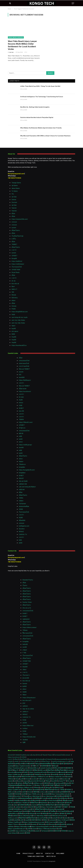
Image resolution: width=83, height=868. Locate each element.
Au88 (21, 400)
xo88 (31, 800)
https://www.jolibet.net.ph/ (60, 794)
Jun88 (71, 811)
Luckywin (52, 820)
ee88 (47, 811)
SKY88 (64, 768)
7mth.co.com (13, 818)
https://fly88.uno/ (14, 774)
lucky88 (55, 798)
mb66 (24, 792)
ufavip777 (62, 781)
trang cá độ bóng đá (22, 831)
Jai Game (15, 185)
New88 (38, 807)
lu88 (71, 798)
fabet (13, 326)
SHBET (21, 408)
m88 (20, 436)
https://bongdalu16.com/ (27, 470)
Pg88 (46, 785)
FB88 (63, 814)
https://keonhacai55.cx (19, 345)
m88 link (22, 490)
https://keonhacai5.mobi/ (38, 772)
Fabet (72, 792)
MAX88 (66, 805)
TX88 (16, 800)
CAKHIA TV (23, 534)
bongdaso (22, 473)
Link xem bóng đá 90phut (27, 487)
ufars (34, 755)
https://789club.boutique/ (47, 829)
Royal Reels (16, 272)
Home (17, 853)
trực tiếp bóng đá (35, 796)
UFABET (14, 256)
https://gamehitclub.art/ (17, 829)
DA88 (58, 796)
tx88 (61, 798)
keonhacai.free (54, 772)
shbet (13, 300)
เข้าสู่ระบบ (22, 428)
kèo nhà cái (15, 284)
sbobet (52, 809)
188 (13, 292)
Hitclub (14, 306)
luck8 (21, 439)
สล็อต (13, 214)
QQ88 (24, 692)
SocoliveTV (18, 796)
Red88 (10, 794)
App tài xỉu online (28, 709)
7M (33, 766)
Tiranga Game (16, 183)
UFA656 (23, 761)
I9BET (50, 766)
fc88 (21, 405)
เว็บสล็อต (53, 811)
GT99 (53, 787)
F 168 (24, 653)
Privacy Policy (28, 853)
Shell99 (25, 667)
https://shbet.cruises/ (29, 627)
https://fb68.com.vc (34, 794)
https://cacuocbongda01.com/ (42, 827)
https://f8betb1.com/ (26, 422)
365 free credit (51, 822)
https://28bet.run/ (26, 787)
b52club (32, 814)
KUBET (37, 766)
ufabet (21, 501)
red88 (10, 800)
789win (25, 630)
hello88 (25, 644)
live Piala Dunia (51, 800)
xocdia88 (46, 794)
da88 (49, 798)
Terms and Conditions (35, 856)
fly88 (23, 755)
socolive (34, 779)
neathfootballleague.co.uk (61, 761)
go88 (22, 779)
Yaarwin (14, 208)
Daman (14, 200)
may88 (43, 800)
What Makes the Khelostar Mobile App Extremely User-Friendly (41, 128)
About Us (39, 853)
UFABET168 (27, 661)
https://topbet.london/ (23, 766)
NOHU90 (59, 805)
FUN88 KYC (29, 770)
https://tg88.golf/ (16, 822)
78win (44, 755)
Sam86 (54, 774)
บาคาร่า (14, 250)
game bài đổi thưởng (36, 759)
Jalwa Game (16, 188)
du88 (63, 796)
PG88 (14, 309)
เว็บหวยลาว (26, 675)
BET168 (31, 811)
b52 (24, 703)
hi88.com (11, 792)
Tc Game (15, 191)
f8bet (24, 695)
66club (14, 295)
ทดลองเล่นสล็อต (24, 506)
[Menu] (73, 3)
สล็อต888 (22, 520)
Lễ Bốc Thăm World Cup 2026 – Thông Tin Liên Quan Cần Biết (40, 86)
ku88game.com (24, 526)
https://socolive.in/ (25, 391)
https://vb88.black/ (18, 264)
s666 (42, 790)
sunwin (14, 228)
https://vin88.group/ (25, 445)
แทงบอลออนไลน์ (24, 361)
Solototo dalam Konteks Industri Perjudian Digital (37, 117)
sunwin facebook (46, 768)
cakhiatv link (23, 484)
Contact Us (50, 853)
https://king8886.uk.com (20, 312)
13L (13, 194)
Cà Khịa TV (61, 822)
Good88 (54, 781)
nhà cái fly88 (23, 481)
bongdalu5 (59, 809)
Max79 (16, 770)
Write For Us (52, 856)
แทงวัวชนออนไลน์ (49, 759)
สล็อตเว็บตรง (16, 230)
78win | (50, 755)
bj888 (25, 686)
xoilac (43, 774)
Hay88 (14, 337)
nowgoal (26, 781)
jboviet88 (26, 678)
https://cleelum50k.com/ (20, 219)
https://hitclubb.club (29, 737)
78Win (21, 498)
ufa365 (11, 761)
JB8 (62, 764)
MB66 (36, 792)
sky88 (49, 792)
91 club (44, 798)
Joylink (48, 774)
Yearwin (14, 211)
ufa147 (69, 759)
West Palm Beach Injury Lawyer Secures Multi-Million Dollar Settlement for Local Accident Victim (22, 45)
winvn (21, 442)
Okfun (39, 755)
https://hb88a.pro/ (25, 380)
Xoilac (24, 785)
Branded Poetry (28, 580)
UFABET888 (16, 270)
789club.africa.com (59, 816)
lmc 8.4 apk (12, 803)
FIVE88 (69, 790)
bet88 (27, 764)
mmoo (21, 403)
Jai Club (14, 197)
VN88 (21, 509)
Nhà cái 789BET (24, 369)
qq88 (16, 764)
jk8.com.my (69, 770)
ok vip (13, 281)
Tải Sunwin (22, 504)
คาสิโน (14, 239)
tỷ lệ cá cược (46, 779)
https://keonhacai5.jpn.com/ (18, 768)
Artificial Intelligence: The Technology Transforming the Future (42, 97)
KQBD (21, 518)
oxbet (67, 783)
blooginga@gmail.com (16, 174)
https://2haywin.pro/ (29, 698)
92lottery (15, 298)
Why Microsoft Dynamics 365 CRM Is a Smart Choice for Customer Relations (45, 136)
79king (37, 764)
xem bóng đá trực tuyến (20, 317)
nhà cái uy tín (56, 779)
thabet (21, 461)
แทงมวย (28, 755)
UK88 (52, 831)
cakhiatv (25, 706)
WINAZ (21, 532)
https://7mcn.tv (14, 824)
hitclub (28, 779)
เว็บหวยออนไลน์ (17, 267)
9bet (13, 286)
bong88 (17, 777)
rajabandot (26, 619)
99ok (46, 809)
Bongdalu (19, 772)
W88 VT (14, 289)
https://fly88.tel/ (24, 803)
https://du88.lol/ (17, 261)
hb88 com (42, 770)
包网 (24, 742)
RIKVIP (21, 478)
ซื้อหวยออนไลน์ (27, 633)
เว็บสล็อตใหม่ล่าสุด (17, 236)
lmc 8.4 (22, 809)
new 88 (21, 411)
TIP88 (62, 790)
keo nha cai (42, 792)
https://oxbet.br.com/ (58, 777)
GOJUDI (11, 755)
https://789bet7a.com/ (41, 777)
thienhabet (44, 803)
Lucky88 (25, 774)
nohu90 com (40, 811)
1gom (20, 781)
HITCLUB (16, 798)
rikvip (17, 779)
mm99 (25, 647)
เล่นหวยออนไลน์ (24, 363)
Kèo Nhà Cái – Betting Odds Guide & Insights (35, 107)
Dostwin (14, 202)
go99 (21, 764)
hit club (21, 397)
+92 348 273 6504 (15, 178)
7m (39, 779)
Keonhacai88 (60, 783)
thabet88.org (34, 768)
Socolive (12, 772)
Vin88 (10, 798)
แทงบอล (14, 222)
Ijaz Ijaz (12, 52)
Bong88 (14, 258)
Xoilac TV (31, 785)
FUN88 (17, 755)
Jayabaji (25, 740)
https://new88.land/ (15, 811)
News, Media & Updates (16, 37)
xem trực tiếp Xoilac (18, 320)
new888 (22, 377)
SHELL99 (57, 768)
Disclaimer (61, 853)
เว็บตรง (25, 585)
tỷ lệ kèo (34, 805)
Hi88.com (51, 814)
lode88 (21, 800)
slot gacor (15, 331)
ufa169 (17, 761)
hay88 (14, 328)
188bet (11, 777)
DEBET (70, 768)
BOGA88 (17, 794)
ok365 (32, 807)
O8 (33, 809)
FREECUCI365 (26, 777)
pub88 (37, 800)
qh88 (58, 824)
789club (11, 779)
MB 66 (21, 433)
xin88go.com (38, 783)
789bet (25, 734)
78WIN (21, 419)
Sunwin (25, 684)
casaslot (22, 833)
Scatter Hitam (27, 602)
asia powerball (61, 759)
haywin (23, 824)
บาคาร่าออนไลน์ (24, 366)
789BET (14, 244)
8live (27, 800)
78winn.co (22, 464)
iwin (15, 781)
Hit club (70, 781)
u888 (32, 764)
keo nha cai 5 (27, 700)
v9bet (24, 670)
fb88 (13, 315)
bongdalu (22, 467)
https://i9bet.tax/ (28, 726)
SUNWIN (44, 766)
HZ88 (23, 757)
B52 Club (59, 787)
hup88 (61, 792)
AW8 (70, 764)
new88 (21, 447)
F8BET (60, 807)
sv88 (16, 787)
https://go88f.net (14, 790)
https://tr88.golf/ (63, 820)
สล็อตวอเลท (23, 389)
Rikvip (55, 766)
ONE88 (46, 783)
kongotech (52, 861)
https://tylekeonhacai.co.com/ (34, 822)
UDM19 (33, 820)
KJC (20, 375)
